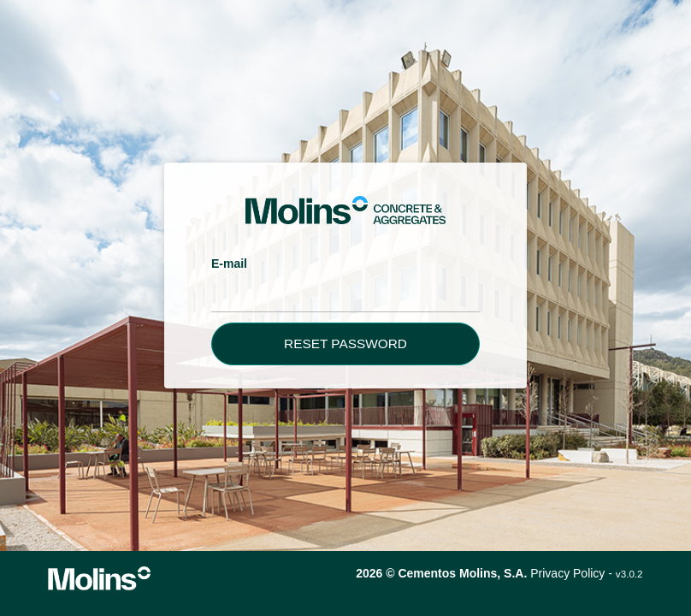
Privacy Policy (567, 573)
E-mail (229, 264)
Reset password (345, 344)
